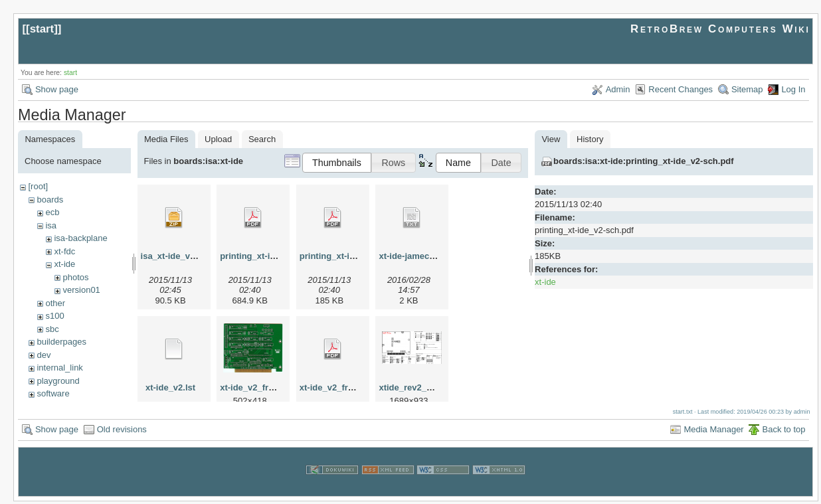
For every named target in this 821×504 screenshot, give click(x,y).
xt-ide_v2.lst (170, 387)
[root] (38, 186)
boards (50, 200)
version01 (81, 290)
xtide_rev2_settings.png (428, 387)
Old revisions (122, 432)
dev (44, 355)
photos (75, 277)
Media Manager (713, 432)
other (55, 303)
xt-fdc (64, 251)
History (590, 139)
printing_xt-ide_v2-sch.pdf (354, 256)
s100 (54, 316)
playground (58, 381)
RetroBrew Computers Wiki (720, 29)
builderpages (61, 342)
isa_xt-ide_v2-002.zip (184, 256)
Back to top (783, 432)
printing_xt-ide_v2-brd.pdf (273, 256)
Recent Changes (681, 89)
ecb (52, 212)
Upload (218, 139)
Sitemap (747, 89)
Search (262, 139)
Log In (793, 89)
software (53, 393)
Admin (618, 89)
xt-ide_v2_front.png (260, 387)
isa (51, 225)
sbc (52, 329)
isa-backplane (80, 238)
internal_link (59, 368)
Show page (57, 89)
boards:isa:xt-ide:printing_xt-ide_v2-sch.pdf (644, 161)
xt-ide (64, 264)
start (42, 29)
